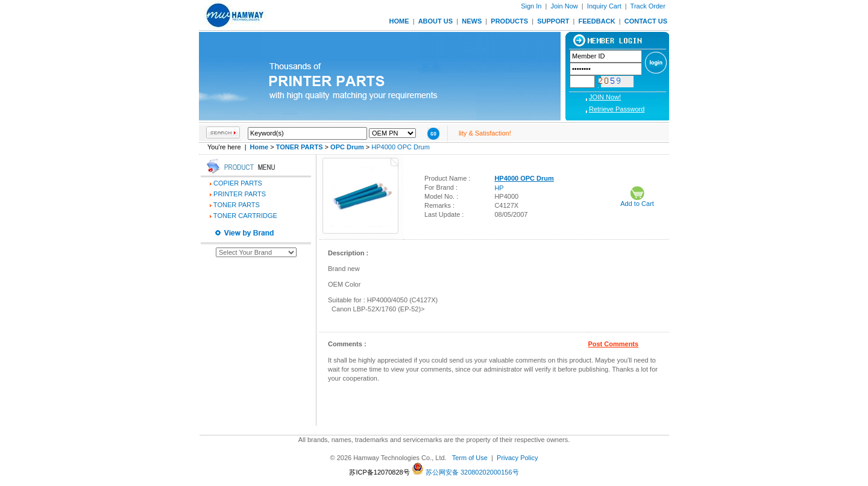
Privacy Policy (517, 458)
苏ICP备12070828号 (379, 472)
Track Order (648, 6)
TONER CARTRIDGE (245, 216)
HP (499, 188)
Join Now (564, 6)
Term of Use (470, 458)
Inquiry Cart (604, 6)
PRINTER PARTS (240, 194)
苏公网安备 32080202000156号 (465, 472)
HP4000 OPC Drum (401, 147)
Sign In (531, 6)
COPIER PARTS (238, 183)
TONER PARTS (237, 205)
